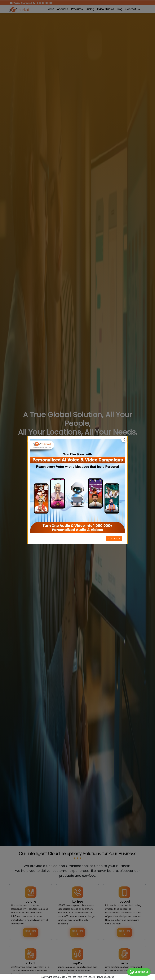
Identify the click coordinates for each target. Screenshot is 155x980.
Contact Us (114, 538)
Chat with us (139, 972)
